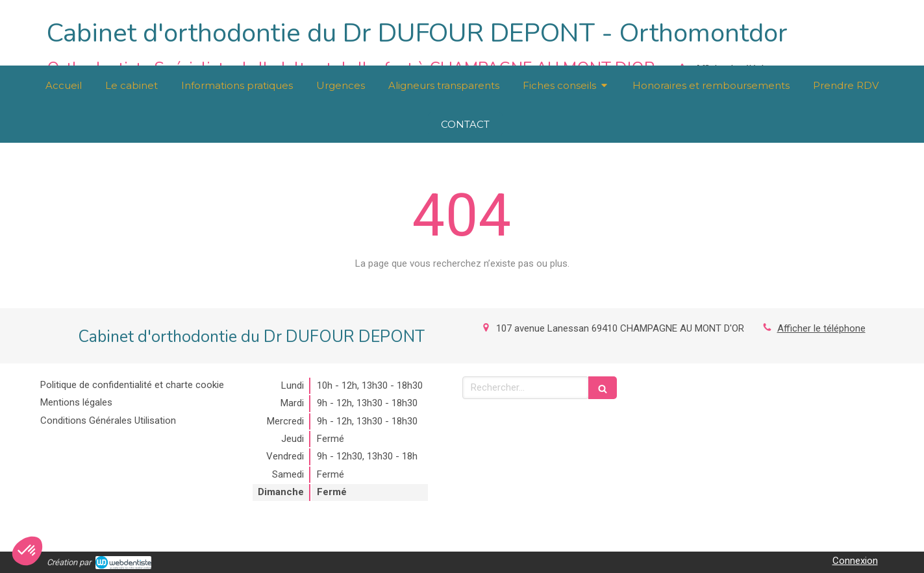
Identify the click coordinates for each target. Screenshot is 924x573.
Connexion (855, 561)
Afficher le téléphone (821, 328)
